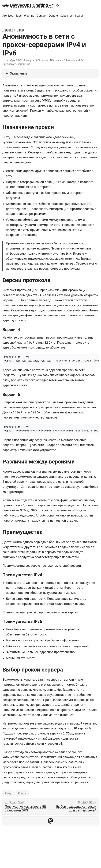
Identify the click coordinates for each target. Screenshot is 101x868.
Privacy (22, 793)
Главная (8, 30)
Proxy (8, 793)
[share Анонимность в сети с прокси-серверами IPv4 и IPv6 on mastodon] (51, 821)
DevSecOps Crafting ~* (28, 5)
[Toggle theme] (58, 5)
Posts (20, 30)
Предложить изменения (16, 64)
